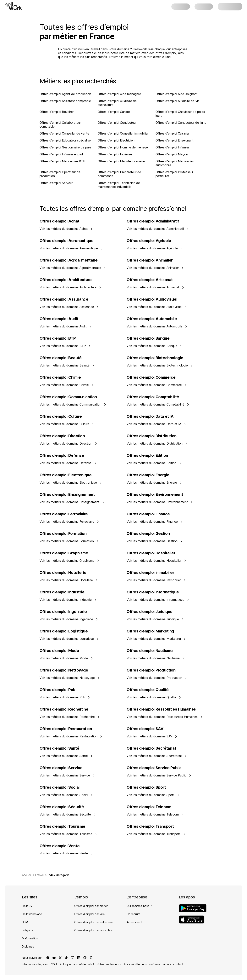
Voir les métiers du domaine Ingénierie (69, 619)
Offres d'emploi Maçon (172, 154)
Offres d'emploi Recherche (64, 709)
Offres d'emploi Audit (59, 319)
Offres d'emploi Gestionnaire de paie (65, 147)
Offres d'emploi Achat (60, 221)
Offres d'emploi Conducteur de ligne (181, 123)
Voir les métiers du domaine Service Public (159, 775)
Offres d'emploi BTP (58, 338)
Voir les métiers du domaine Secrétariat (157, 756)
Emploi (39, 875)
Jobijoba (27, 930)
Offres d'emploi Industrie (62, 592)
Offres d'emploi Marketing (150, 631)
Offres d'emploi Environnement (155, 494)
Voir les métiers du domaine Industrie (68, 600)
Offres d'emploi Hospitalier (151, 553)
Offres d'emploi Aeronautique (67, 241)
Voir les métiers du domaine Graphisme (69, 561)
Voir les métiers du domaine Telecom (155, 814)
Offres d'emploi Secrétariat (151, 748)
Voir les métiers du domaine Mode (66, 658)
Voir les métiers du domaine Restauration (71, 736)
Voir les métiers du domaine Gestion (154, 541)
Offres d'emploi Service (61, 768)
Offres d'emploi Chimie (60, 377)
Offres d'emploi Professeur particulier (174, 174)
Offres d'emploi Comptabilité (153, 397)
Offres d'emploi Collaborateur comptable (60, 124)
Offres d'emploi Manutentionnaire (121, 161)
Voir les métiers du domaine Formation (69, 541)
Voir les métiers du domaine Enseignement (72, 502)
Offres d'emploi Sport (146, 787)
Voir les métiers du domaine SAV (152, 736)
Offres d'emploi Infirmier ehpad (61, 154)
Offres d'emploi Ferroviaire (64, 514)
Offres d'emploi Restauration (66, 729)
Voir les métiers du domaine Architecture (70, 287)
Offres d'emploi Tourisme (62, 826)
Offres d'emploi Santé (59, 748)
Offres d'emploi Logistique (64, 631)
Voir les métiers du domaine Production (157, 678)
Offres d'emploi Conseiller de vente (64, 133)
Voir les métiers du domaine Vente (66, 853)
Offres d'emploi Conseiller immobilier (123, 133)
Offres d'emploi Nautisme (150, 651)
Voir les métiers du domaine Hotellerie (69, 580)
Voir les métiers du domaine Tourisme (68, 834)
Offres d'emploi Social (60, 787)
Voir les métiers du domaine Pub (65, 697)
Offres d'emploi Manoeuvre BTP (62, 161)
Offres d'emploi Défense (62, 455)
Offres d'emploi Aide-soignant (177, 94)
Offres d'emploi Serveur (56, 183)
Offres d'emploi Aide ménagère (119, 94)
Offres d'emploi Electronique (66, 475)
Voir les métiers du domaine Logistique (69, 639)
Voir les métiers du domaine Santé (66, 756)
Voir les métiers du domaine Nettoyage (70, 678)
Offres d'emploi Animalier (150, 260)
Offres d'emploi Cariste (114, 112)
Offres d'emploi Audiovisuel (152, 299)
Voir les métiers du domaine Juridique (155, 619)
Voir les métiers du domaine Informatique (158, 600)
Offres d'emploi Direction (62, 436)
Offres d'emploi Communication (68, 397)
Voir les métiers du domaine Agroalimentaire (73, 268)
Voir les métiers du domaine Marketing (156, 639)
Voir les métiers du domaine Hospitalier (156, 561)
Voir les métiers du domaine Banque (154, 346)
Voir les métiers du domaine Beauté (67, 365)
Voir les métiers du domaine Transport (156, 834)
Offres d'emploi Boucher (57, 112)
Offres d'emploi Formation (63, 533)
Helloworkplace (32, 914)
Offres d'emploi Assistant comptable (65, 101)
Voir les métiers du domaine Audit (66, 326)
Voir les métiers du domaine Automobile (157, 326)
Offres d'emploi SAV (145, 729)
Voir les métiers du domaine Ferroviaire (69, 522)
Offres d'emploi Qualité (148, 690)
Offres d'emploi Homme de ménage (123, 147)
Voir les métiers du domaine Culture (67, 424)
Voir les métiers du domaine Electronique (71, 482)
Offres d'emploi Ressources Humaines (161, 709)
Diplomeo (28, 946)
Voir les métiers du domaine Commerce (157, 385)
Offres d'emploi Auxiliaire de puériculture (117, 103)
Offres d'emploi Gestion (148, 533)
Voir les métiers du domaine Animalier (155, 268)
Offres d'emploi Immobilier (150, 573)
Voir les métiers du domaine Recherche (70, 717)
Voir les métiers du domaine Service (67, 775)
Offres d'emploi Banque (148, 338)
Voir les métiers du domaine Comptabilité (158, 404)
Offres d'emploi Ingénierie (63, 612)
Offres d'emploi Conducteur (117, 123)
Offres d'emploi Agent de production (65, 94)
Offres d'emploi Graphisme (64, 553)
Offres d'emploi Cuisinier (172, 133)
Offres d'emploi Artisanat (150, 280)
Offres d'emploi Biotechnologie (155, 358)
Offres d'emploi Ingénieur (115, 154)
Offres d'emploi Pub (58, 690)
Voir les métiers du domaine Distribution (157, 443)
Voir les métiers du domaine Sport (153, 795)
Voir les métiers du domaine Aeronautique (71, 248)
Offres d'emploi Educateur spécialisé (65, 140)
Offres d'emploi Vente (60, 846)
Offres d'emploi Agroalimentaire (69, 260)
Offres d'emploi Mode (59, 651)
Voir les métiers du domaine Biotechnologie (160, 365)
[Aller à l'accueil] (13, 6)
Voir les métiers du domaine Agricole (155, 248)
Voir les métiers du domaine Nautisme (156, 658)
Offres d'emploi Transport (150, 826)
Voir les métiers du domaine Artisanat (155, 287)
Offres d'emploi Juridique (150, 612)
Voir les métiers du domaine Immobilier (156, 580)
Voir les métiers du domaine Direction (68, 443)
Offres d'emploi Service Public (154, 768)
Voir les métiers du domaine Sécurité (68, 814)
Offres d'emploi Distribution (152, 436)
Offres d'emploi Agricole (149, 241)
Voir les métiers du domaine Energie (154, 482)
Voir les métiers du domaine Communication (73, 404)
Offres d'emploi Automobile (152, 319)
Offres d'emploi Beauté (61, 358)
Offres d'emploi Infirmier (172, 147)
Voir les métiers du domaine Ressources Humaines (165, 717)
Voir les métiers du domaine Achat (66, 229)
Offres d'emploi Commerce (151, 377)
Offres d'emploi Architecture (66, 280)
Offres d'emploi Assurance (64, 299)
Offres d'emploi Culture (61, 416)
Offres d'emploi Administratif (153, 221)
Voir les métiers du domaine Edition (154, 463)
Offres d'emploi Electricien (116, 140)
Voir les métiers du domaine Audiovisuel (157, 307)
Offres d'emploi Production (151, 670)
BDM (25, 922)
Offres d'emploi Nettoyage (64, 670)
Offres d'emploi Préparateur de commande (119, 174)
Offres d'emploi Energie (148, 475)
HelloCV (27, 906)
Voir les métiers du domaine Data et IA (156, 424)
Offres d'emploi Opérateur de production (60, 174)
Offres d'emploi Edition (147, 455)
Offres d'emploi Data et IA (150, 416)
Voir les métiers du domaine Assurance (69, 307)
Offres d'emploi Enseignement (67, 494)
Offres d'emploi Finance (148, 514)
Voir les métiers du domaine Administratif (158, 229)
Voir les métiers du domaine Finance (155, 522)
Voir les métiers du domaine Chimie (67, 385)
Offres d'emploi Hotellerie (63, 573)
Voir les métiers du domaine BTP (65, 346)
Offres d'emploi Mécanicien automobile (175, 163)
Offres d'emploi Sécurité (62, 807)
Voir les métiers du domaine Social (66, 795)
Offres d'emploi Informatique (153, 592)
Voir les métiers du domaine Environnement (160, 502)
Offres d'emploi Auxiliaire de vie (178, 101)
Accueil (27, 875)
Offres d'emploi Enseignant (175, 140)
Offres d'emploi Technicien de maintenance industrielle (119, 185)
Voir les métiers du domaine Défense (68, 463)
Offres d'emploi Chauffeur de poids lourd (180, 114)
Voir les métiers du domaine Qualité (154, 697)
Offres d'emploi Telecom (149, 807)
